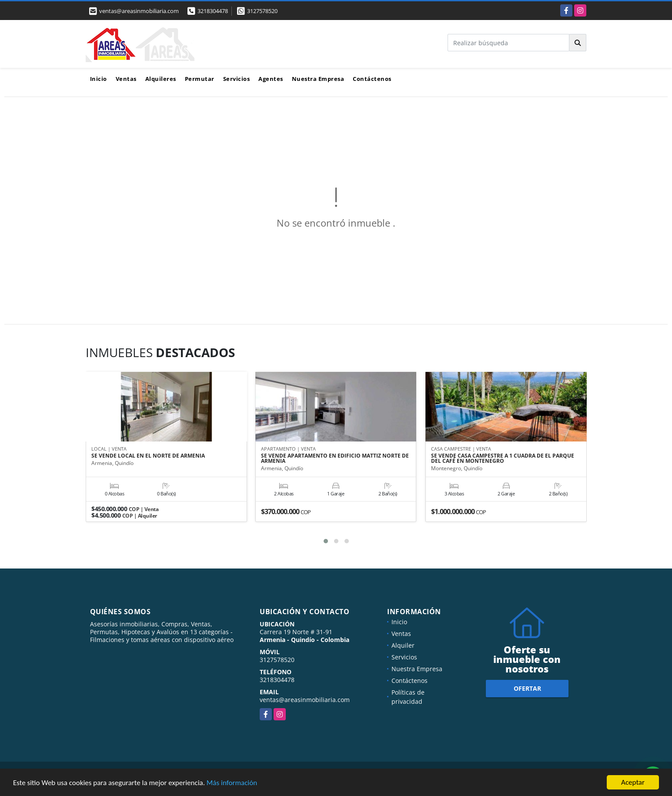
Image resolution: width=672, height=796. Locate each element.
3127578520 (262, 11)
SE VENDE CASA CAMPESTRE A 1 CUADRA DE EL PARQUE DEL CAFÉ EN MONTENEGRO (503, 459)
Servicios (237, 79)
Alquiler (403, 645)
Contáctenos (372, 79)
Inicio (99, 79)
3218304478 (213, 11)
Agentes (271, 79)
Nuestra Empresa (318, 79)
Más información (232, 783)
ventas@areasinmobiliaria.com (305, 700)
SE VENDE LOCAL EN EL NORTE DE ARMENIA (148, 456)
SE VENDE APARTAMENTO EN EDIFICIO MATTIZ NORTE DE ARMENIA (335, 459)
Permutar (200, 79)
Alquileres (161, 79)
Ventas (126, 79)
